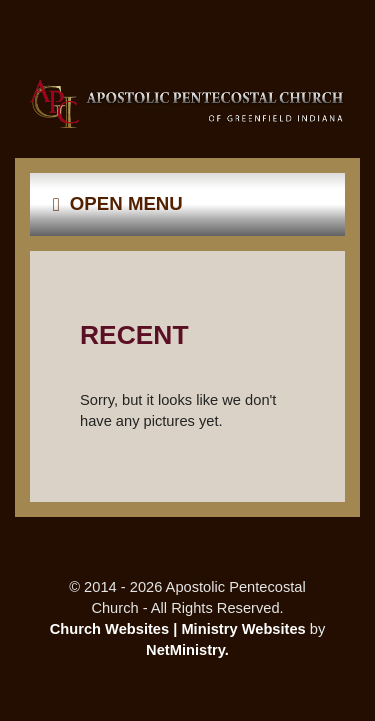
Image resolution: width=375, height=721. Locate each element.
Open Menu (118, 204)
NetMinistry (185, 650)
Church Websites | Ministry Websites (180, 629)
